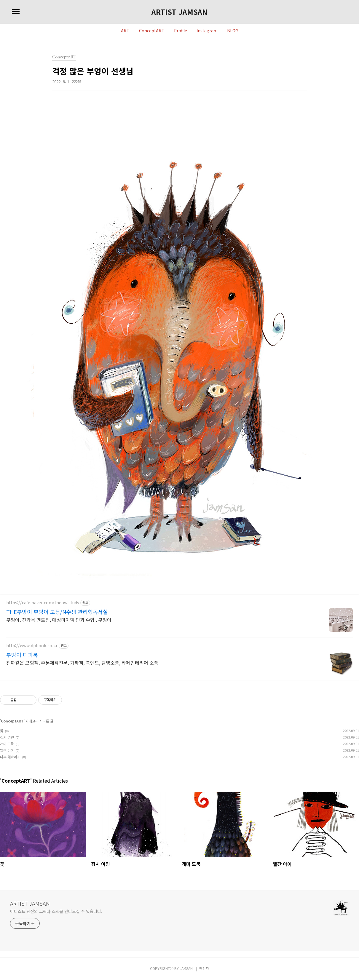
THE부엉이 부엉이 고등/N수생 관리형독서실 (57, 612)
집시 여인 (7, 737)
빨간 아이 (7, 750)
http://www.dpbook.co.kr (32, 646)
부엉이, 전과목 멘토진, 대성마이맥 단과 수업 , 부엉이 (59, 620)
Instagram (207, 31)
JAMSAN (186, 968)
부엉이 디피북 (22, 655)
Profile (181, 31)
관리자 (204, 968)
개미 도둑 (7, 744)
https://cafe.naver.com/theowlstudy (43, 603)
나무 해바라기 (10, 757)
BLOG (233, 31)
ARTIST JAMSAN (179, 12)
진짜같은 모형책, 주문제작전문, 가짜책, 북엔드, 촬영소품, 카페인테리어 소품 (82, 662)
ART (125, 31)
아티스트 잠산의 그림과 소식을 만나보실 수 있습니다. (56, 911)
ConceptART (152, 31)
